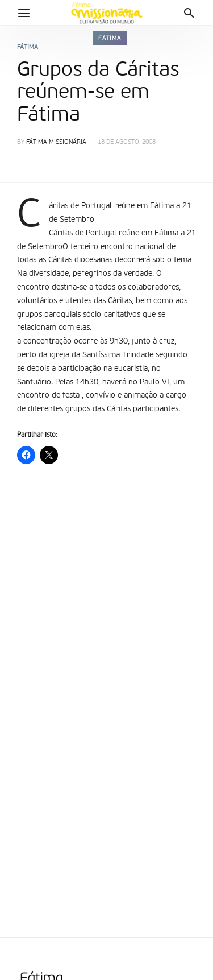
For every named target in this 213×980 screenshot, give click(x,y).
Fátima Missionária (56, 142)
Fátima (110, 38)
